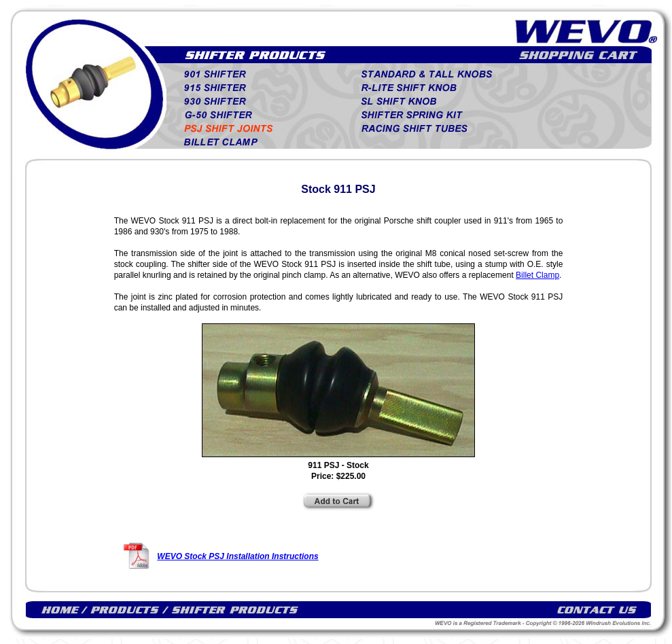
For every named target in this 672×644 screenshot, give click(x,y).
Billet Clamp (537, 275)
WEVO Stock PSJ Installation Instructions (237, 556)
